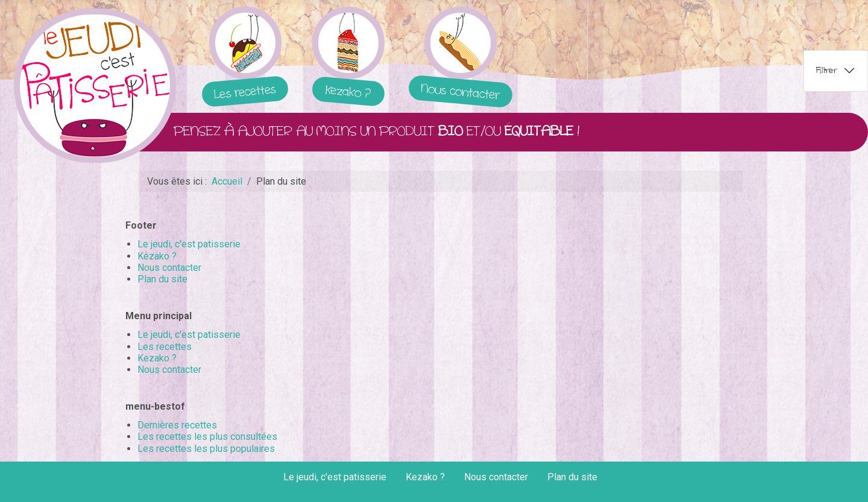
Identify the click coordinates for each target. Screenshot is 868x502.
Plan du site (162, 279)
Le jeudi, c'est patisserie (189, 244)
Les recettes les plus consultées (207, 437)
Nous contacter (169, 268)
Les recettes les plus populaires (206, 449)
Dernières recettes (177, 425)
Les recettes (165, 347)
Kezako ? (157, 256)
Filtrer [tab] (827, 70)
